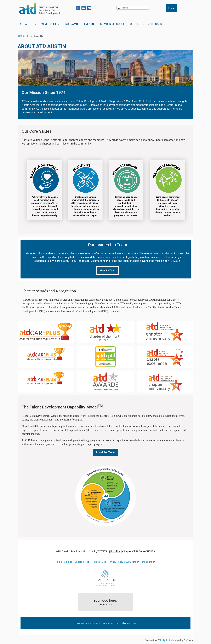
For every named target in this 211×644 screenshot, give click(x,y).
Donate (78, 562)
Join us (68, 562)
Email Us (115, 551)
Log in (171, 8)
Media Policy (149, 562)
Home (59, 562)
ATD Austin (23, 36)
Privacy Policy (116, 562)
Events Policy (133, 562)
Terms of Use (99, 562)
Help (87, 562)
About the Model (106, 452)
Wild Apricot (164, 640)
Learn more (105, 605)
